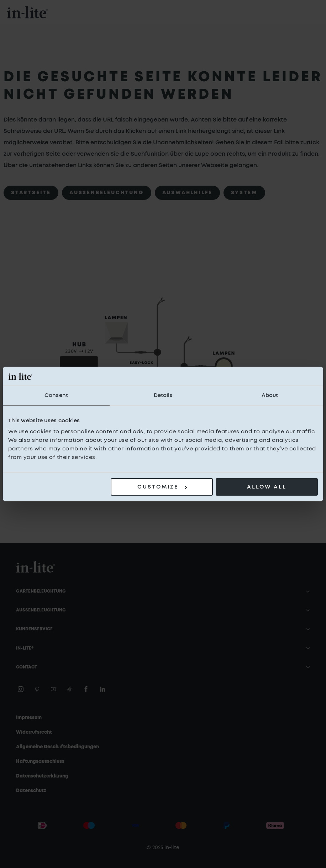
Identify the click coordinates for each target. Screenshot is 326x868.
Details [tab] (163, 395)
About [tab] (270, 395)
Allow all (267, 487)
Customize (162, 487)
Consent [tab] (56, 395)
